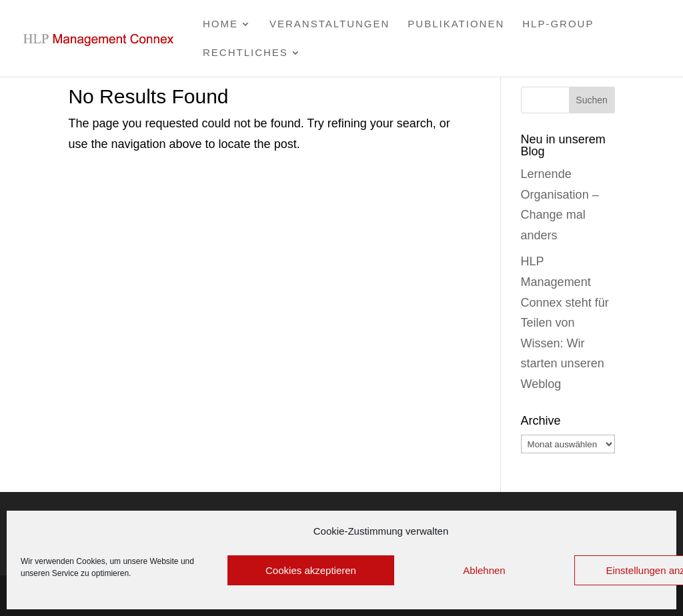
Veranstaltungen (329, 24)
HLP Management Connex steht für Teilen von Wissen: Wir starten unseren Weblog (565, 323)
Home (220, 24)
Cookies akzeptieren (311, 570)
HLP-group (558, 24)
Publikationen (456, 24)
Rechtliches (245, 53)
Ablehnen (484, 570)
